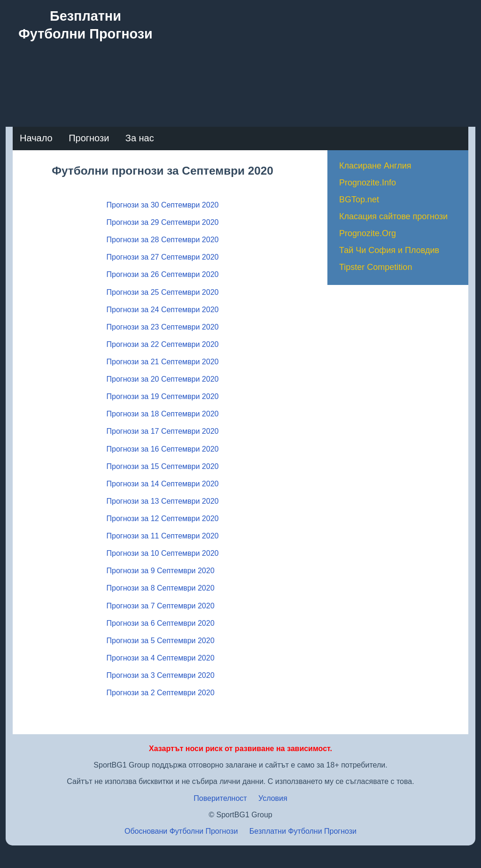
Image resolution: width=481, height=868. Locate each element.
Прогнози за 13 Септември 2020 (163, 501)
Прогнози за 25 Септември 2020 (163, 292)
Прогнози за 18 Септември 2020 (163, 414)
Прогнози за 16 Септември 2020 (163, 449)
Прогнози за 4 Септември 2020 (161, 658)
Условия (273, 798)
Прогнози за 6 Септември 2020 (161, 623)
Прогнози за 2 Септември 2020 (161, 693)
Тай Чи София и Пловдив (389, 250)
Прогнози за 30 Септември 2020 (163, 205)
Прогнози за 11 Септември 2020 (163, 536)
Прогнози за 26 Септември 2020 (163, 274)
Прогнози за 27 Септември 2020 (163, 257)
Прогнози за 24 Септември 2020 (163, 310)
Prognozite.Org (368, 233)
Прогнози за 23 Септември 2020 (163, 327)
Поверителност (220, 798)
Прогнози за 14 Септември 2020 (163, 484)
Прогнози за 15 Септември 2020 (163, 466)
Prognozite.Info (368, 183)
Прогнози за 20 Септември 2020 (163, 379)
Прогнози (89, 138)
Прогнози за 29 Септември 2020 (163, 222)
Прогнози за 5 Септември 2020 (161, 641)
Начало (36, 138)
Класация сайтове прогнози (393, 216)
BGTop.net (359, 200)
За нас (140, 138)
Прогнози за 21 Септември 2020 (163, 362)
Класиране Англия (375, 166)
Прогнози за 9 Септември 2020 (161, 571)
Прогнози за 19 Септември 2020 (163, 396)
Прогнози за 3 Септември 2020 (161, 675)
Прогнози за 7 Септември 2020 (161, 606)
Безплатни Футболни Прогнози (303, 831)
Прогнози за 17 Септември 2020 (163, 431)
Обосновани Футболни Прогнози (181, 831)
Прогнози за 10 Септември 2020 (163, 553)
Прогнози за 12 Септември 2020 (163, 518)
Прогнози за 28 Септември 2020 (163, 240)
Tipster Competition (376, 267)
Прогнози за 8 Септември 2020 (161, 588)
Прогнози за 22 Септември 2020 (163, 344)
